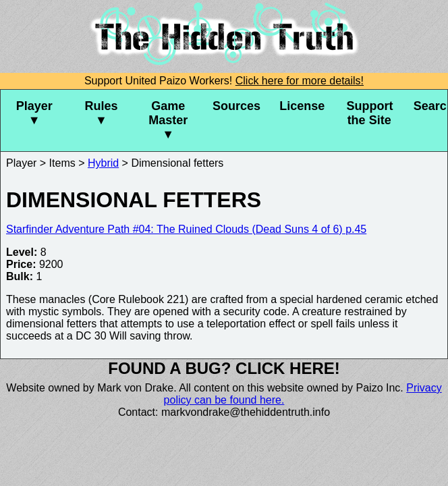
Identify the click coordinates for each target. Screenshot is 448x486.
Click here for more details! (300, 81)
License (302, 106)
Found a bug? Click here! (224, 368)
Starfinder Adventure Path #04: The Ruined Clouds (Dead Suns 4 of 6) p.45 (186, 229)
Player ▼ (34, 113)
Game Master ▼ (168, 120)
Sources (236, 106)
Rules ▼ (101, 113)
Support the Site (369, 113)
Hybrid (103, 163)
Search (430, 106)
